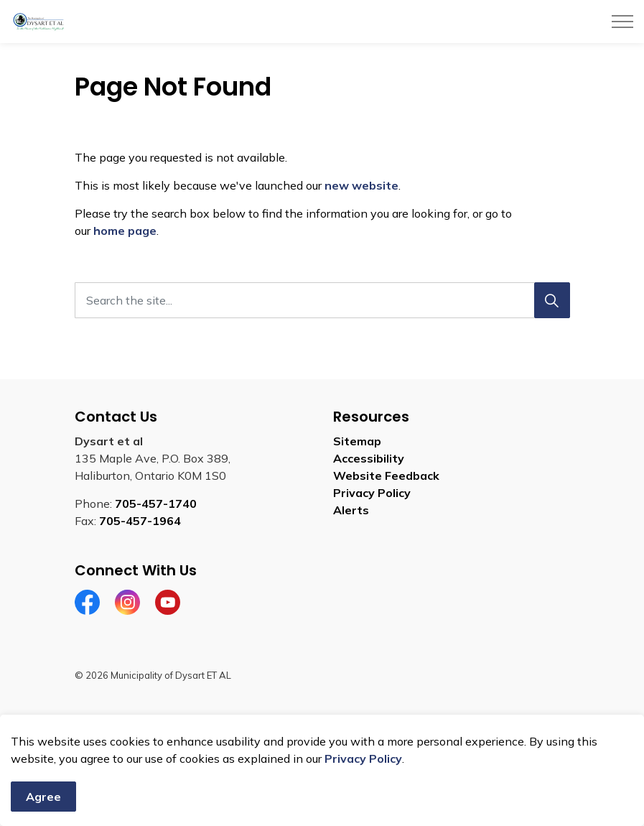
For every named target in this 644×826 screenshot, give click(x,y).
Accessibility (369, 458)
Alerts (351, 510)
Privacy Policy (363, 758)
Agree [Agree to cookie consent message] (43, 797)
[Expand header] (622, 22)
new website (361, 185)
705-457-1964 (140, 521)
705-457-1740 (156, 504)
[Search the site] (322, 300)
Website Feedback (386, 475)
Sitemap (357, 441)
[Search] (552, 300)
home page (125, 231)
